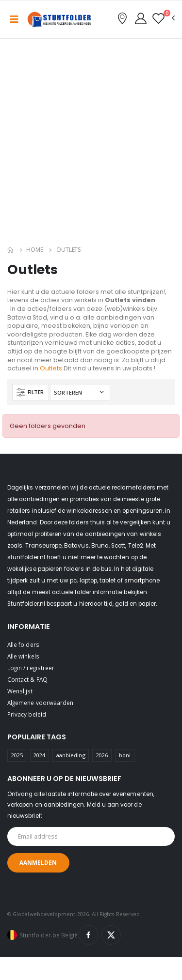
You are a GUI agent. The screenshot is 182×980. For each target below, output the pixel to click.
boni (125, 755)
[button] (164, 18)
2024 (39, 755)
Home (35, 250)
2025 (17, 755)
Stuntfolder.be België (49, 935)
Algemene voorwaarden (40, 703)
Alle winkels (23, 656)
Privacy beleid (27, 714)
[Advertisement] (91, 144)
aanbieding (71, 755)
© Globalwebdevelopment (42, 914)
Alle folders (23, 644)
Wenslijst (20, 691)
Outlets (51, 368)
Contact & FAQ (27, 679)
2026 (102, 755)
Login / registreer (31, 668)
